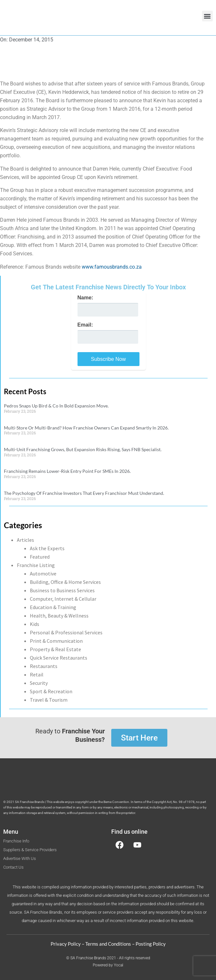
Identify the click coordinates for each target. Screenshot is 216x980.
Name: (85, 298)
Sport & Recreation (51, 691)
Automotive (43, 574)
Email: (85, 325)
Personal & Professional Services (66, 632)
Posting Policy (151, 944)
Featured (40, 557)
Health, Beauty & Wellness (59, 616)
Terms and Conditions (108, 944)
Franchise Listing (36, 565)
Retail (37, 674)
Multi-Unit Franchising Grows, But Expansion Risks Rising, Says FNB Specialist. (83, 449)
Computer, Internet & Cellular (63, 599)
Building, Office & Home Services (65, 582)
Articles (25, 540)
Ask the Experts (47, 548)
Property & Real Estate (55, 649)
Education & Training (53, 607)
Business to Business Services (62, 590)
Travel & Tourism (49, 700)
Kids (35, 624)
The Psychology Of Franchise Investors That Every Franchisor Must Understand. (84, 493)
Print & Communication (56, 641)
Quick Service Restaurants (59, 658)
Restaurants (44, 666)
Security (39, 683)
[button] (207, 16)
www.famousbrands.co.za (112, 267)
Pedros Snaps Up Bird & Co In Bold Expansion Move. (56, 406)
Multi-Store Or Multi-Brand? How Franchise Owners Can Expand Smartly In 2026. (86, 428)
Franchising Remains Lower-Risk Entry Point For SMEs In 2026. (67, 471)
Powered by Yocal (108, 965)
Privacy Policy (66, 944)
